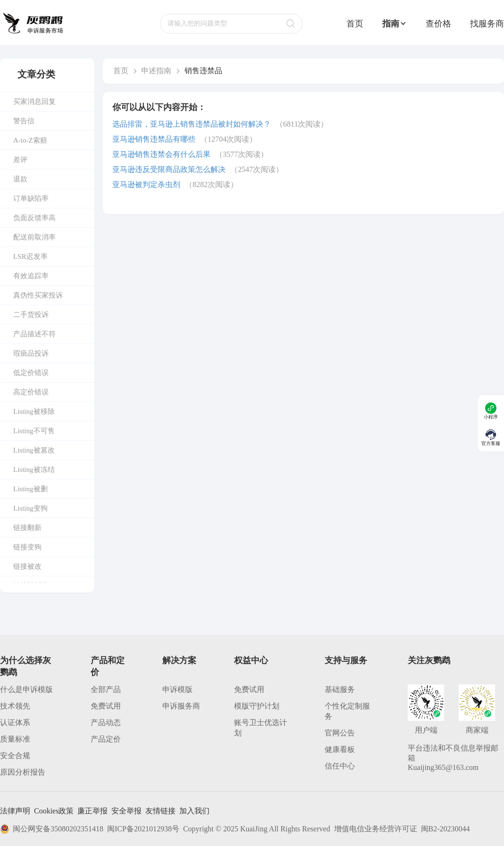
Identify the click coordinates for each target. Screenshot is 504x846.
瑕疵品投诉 (31, 353)
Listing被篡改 (34, 450)
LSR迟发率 (30, 256)
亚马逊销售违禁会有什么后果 (161, 154)
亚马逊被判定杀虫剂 (146, 184)
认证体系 (15, 722)
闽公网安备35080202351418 (52, 829)
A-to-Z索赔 (30, 140)
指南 (395, 24)
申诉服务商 (181, 706)
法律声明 (15, 811)
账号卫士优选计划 (260, 728)
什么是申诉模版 (26, 689)
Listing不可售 (34, 431)
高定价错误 (31, 392)
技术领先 (15, 706)
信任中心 (340, 766)
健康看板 (340, 749)
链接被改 (27, 566)
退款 (20, 179)
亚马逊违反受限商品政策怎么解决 (169, 169)
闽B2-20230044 (445, 829)
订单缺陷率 (31, 198)
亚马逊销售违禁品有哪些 (154, 139)
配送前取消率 (34, 237)
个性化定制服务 (347, 711)
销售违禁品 (203, 71)
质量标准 (15, 739)
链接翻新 (27, 528)
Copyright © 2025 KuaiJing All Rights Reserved (257, 829)
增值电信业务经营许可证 (376, 829)
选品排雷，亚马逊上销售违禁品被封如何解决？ (192, 124)
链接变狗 (27, 547)
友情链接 (160, 811)
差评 (20, 160)
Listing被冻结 (34, 470)
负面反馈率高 (34, 218)
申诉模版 (177, 689)
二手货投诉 (31, 315)
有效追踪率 (31, 276)
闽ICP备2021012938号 (143, 829)
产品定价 (106, 739)
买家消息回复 (34, 102)
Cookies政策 (54, 811)
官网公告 (340, 733)
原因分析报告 (23, 772)
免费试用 (106, 706)
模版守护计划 (257, 706)
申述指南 (156, 71)
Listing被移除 (34, 411)
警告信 (24, 121)
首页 (355, 24)
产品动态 (106, 722)
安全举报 (126, 811)
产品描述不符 (34, 334)
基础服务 (340, 689)
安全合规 (15, 756)
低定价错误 (31, 373)
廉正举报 (92, 811)
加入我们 (194, 811)
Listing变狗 (30, 508)
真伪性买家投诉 (38, 295)
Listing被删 (30, 489)
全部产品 (106, 689)
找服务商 (487, 24)
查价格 (438, 24)
